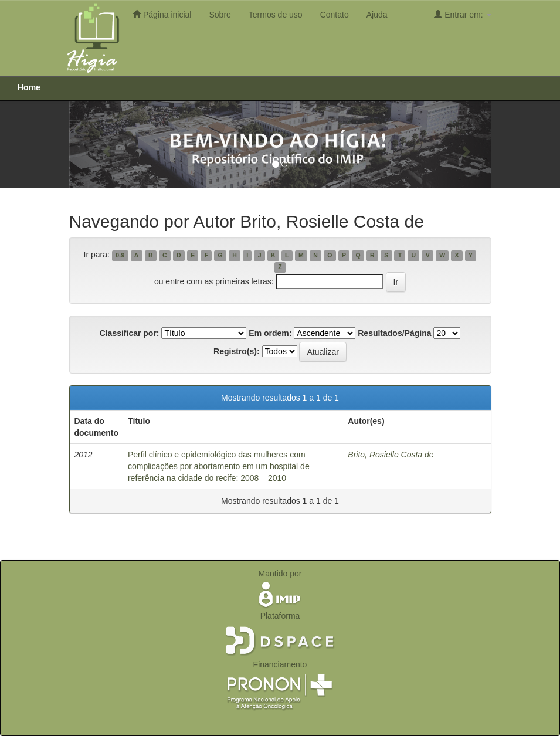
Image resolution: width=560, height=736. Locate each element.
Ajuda (377, 15)
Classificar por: (130, 333)
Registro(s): (237, 351)
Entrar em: (462, 14)
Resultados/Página (394, 333)
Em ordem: (270, 333)
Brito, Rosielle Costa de (391, 455)
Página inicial (162, 14)
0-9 (120, 255)
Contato (335, 15)
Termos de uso (276, 15)
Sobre (220, 15)
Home (29, 87)
